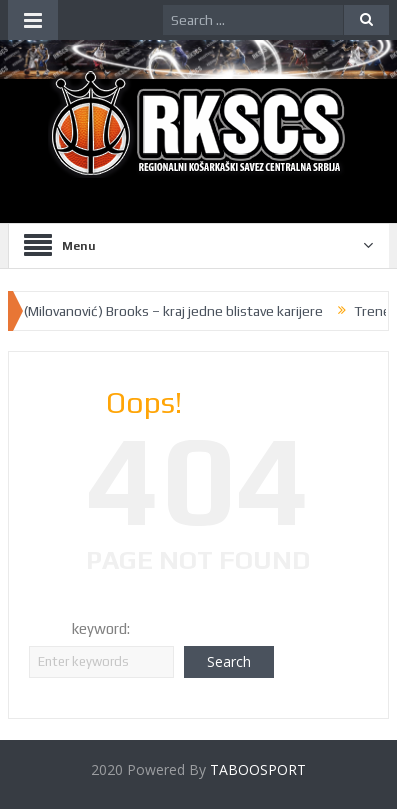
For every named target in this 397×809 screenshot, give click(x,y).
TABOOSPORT (258, 769)
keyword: (101, 628)
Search (229, 661)
